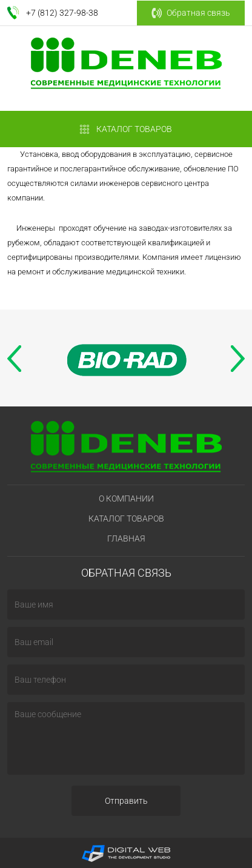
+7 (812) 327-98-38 (62, 13)
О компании (126, 499)
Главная (126, 538)
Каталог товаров (126, 518)
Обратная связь (191, 13)
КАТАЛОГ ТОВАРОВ (126, 130)
